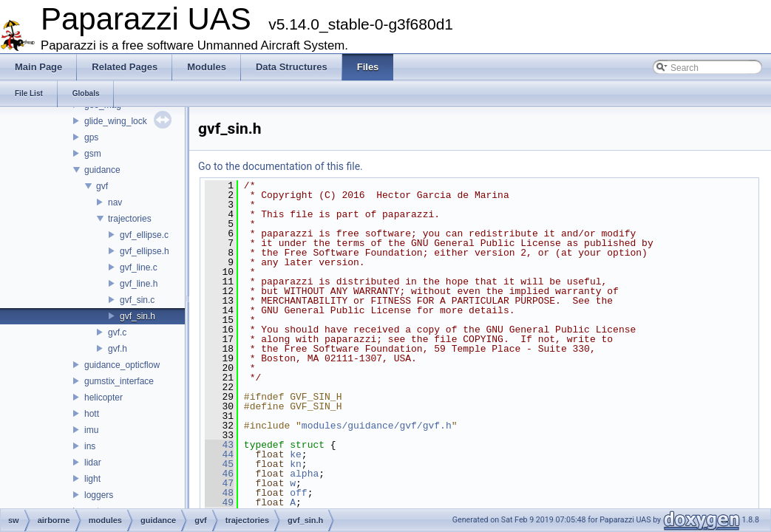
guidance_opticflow (122, 365)
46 (219, 474)
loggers (99, 495)
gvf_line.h (139, 284)
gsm (93, 154)
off (298, 493)
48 (219, 493)
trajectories (130, 219)
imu (91, 430)
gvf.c (117, 332)
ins (90, 446)
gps (91, 137)
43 (219, 445)
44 (219, 454)
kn (296, 464)
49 (219, 502)
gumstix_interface (119, 381)
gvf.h (118, 349)
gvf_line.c (139, 267)
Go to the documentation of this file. (281, 166)
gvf (102, 186)
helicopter (103, 398)
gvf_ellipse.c (144, 235)
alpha (304, 474)
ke (296, 454)
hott (92, 414)
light (92, 479)
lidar (93, 463)
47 (219, 483)
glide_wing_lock (116, 121)
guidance (102, 170)
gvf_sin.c (137, 300)
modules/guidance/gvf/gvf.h (377, 426)
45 (219, 464)
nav (115, 202)
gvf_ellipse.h (145, 251)
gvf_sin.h (137, 316)
